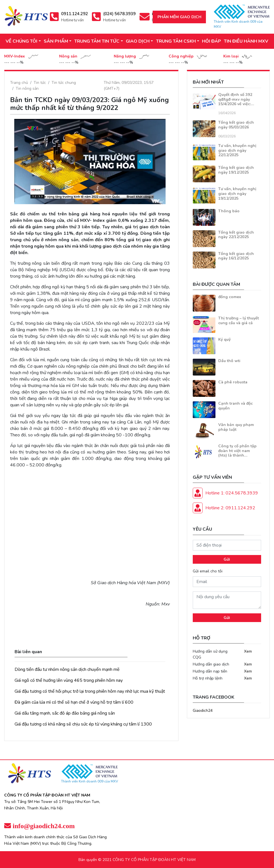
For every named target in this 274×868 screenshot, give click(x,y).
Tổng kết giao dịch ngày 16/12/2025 (236, 256)
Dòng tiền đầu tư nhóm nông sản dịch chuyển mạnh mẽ (67, 669)
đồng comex (230, 297)
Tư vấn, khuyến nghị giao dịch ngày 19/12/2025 (237, 194)
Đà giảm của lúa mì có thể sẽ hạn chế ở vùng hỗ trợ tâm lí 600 (74, 702)
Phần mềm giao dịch (179, 17)
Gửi (227, 559)
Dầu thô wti (229, 361)
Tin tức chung (64, 83)
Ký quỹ (224, 339)
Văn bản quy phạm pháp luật (236, 427)
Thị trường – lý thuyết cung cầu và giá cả (239, 321)
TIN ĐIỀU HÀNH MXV (246, 41)
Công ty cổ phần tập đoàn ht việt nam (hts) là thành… (237, 451)
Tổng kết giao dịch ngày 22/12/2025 (236, 235)
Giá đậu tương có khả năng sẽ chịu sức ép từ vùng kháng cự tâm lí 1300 (83, 724)
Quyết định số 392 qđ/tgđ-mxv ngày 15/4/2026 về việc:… (236, 99)
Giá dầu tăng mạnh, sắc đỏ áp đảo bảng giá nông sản (65, 713)
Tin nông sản (27, 88)
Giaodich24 (203, 711)
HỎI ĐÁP (212, 41)
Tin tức (40, 83)
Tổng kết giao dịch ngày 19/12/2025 (236, 170)
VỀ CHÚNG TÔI (21, 41)
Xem (248, 651)
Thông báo (229, 211)
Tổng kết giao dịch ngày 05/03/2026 (236, 125)
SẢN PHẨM (56, 41)
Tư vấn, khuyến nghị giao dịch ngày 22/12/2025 (237, 150)
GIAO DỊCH (138, 41)
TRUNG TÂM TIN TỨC (97, 41)
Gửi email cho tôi (208, 571)
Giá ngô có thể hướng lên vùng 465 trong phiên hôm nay (69, 680)
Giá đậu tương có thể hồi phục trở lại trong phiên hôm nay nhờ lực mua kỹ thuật (90, 691)
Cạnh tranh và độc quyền (235, 406)
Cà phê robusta (233, 382)
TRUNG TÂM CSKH (176, 41)
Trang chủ (19, 83)
